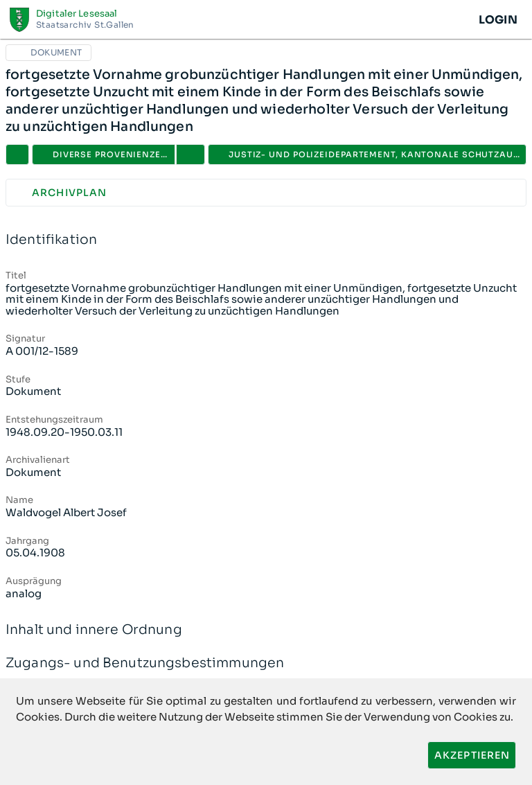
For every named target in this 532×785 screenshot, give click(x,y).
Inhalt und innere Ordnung (266, 630)
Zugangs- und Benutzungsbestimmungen (266, 663)
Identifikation (266, 240)
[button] (190, 155)
